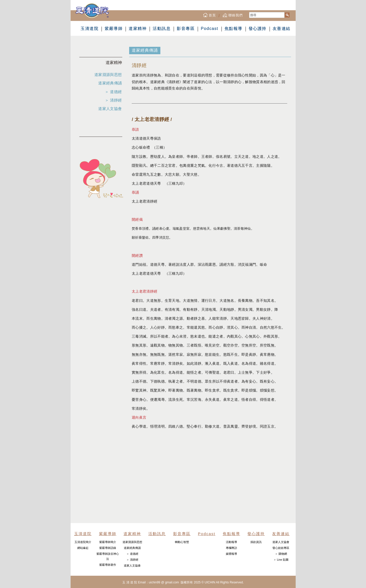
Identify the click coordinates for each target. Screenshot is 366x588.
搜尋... (249, 12)
